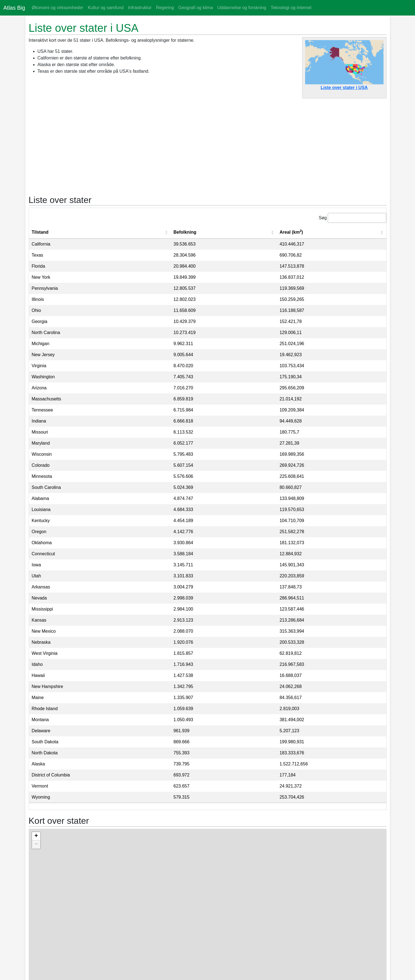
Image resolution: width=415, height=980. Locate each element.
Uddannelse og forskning (242, 8)
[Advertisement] (208, 144)
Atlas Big (14, 8)
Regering (165, 8)
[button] (166, 232)
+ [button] (36, 836)
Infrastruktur (140, 8)
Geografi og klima (196, 8)
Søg (323, 218)
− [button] (36, 845)
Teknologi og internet (291, 8)
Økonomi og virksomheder (58, 8)
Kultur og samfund (106, 8)
